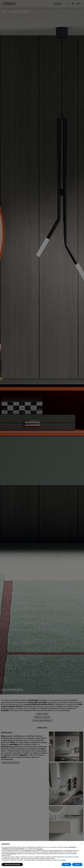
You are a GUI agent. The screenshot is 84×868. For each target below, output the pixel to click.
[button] (81, 844)
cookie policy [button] (39, 849)
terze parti (27, 851)
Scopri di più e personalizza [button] (12, 864)
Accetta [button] (77, 864)
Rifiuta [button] (66, 864)
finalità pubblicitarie (11, 854)
